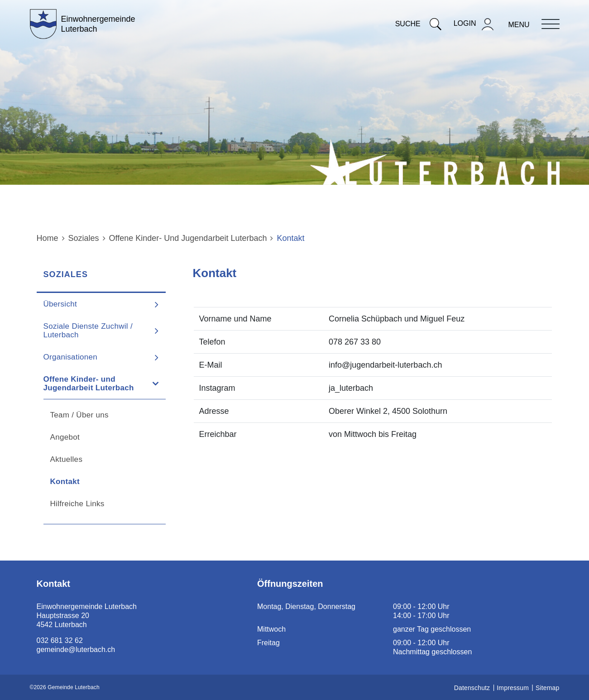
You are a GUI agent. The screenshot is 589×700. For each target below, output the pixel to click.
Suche (418, 24)
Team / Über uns (79, 415)
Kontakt (89, 482)
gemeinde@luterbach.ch (76, 650)
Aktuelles (67, 459)
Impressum (513, 688)
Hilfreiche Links (77, 504)
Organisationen (71, 357)
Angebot (65, 437)
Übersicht (60, 304)
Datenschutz (472, 688)
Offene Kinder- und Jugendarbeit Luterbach (89, 384)
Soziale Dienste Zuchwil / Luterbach (88, 331)
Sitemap (547, 688)
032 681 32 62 (60, 640)
